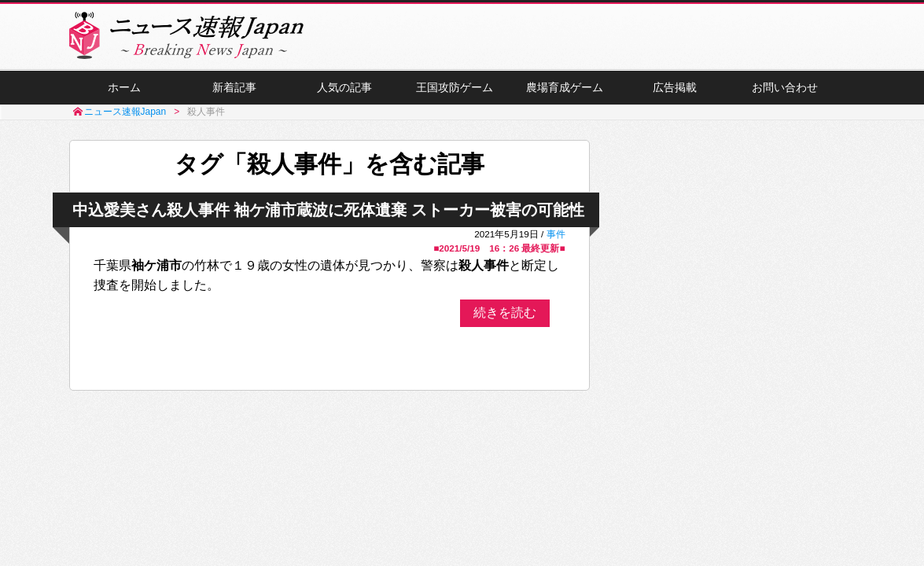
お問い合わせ (785, 87)
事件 (556, 234)
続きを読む (505, 312)
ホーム (124, 87)
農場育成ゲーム (565, 87)
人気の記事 (344, 87)
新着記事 (234, 87)
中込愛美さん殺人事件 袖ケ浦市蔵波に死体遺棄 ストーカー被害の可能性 (328, 210)
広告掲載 (675, 87)
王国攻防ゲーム (455, 87)
